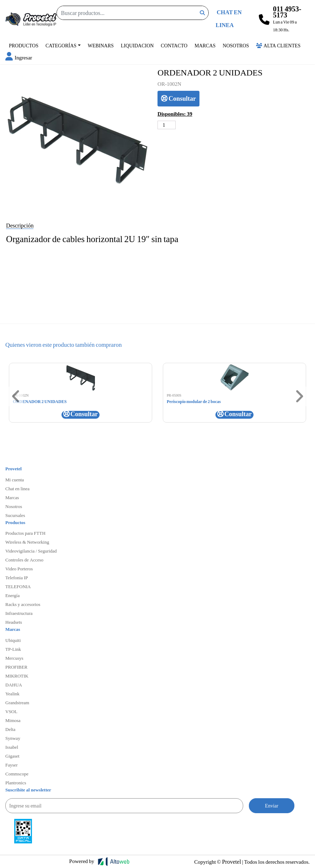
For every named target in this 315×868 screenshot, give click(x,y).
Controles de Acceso (24, 560)
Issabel (12, 747)
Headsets (14, 622)
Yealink (12, 694)
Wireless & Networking (27, 542)
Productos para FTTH (25, 533)
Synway (13, 738)
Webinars (101, 45)
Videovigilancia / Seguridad (31, 551)
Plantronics (16, 783)
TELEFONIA (18, 586)
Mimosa (13, 720)
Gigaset (12, 756)
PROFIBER (16, 667)
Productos (24, 45)
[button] (19, 57)
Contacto (174, 45)
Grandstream (17, 702)
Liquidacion (137, 45)
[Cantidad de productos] (167, 125)
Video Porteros (19, 569)
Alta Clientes (278, 45)
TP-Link (13, 649)
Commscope (17, 774)
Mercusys (14, 658)
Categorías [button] (61, 45)
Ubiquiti (13, 640)
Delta (10, 729)
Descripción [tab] (20, 225)
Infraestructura (19, 613)
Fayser (12, 765)
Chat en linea (17, 488)
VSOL (11, 711)
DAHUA (14, 685)
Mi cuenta (15, 480)
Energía (12, 595)
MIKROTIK (17, 676)
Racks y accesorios (23, 604)
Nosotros (236, 45)
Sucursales (15, 515)
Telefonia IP (17, 577)
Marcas (205, 45)
